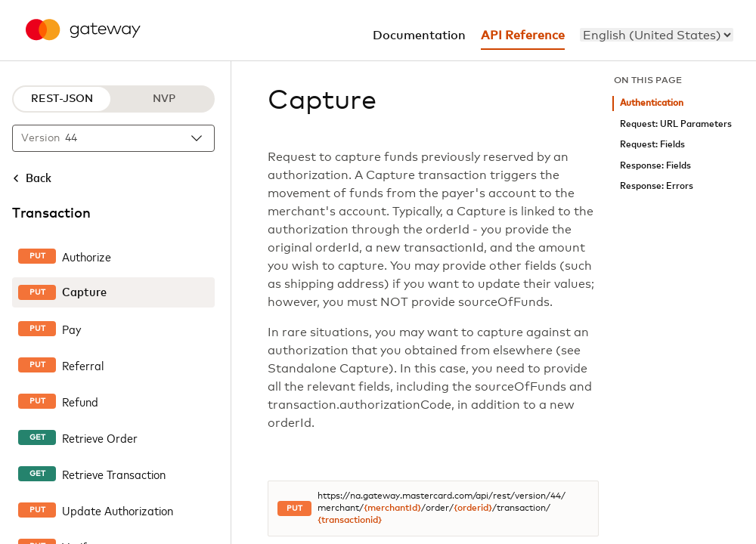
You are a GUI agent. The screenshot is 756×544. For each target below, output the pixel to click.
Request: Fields (652, 145)
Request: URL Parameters (676, 124)
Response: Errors (657, 186)
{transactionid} (350, 521)
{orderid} (473, 508)
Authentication (652, 103)
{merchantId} (392, 508)
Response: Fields (655, 166)
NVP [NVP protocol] (164, 99)
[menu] (657, 35)
